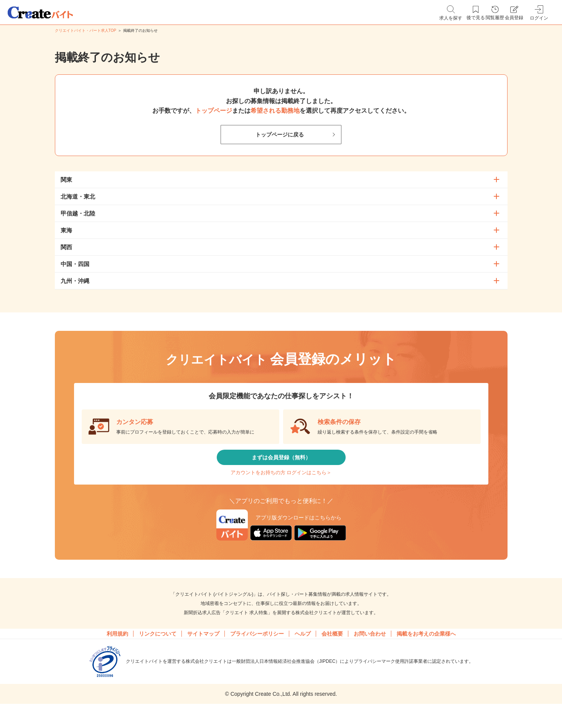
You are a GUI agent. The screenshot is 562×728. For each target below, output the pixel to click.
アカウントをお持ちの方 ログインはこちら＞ (281, 485)
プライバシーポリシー (257, 652)
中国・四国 (75, 264)
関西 (66, 247)
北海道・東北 (78, 196)
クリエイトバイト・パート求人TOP (86, 30)
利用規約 (117, 652)
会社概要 (332, 652)
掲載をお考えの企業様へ (426, 652)
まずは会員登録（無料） (281, 462)
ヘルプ (303, 652)
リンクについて (158, 652)
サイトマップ (203, 652)
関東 (66, 180)
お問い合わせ (370, 652)
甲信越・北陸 (78, 213)
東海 (66, 230)
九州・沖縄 (75, 281)
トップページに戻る (280, 135)
